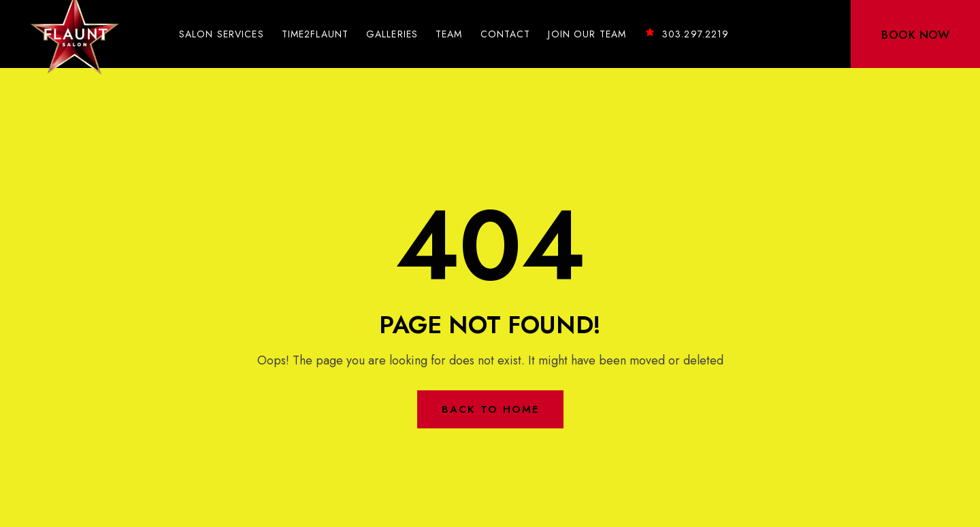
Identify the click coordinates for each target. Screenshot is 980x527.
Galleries (392, 34)
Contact (506, 34)
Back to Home (490, 409)
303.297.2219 (686, 34)
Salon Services (222, 34)
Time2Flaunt (315, 34)
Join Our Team (587, 34)
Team (449, 34)
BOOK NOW (915, 35)
